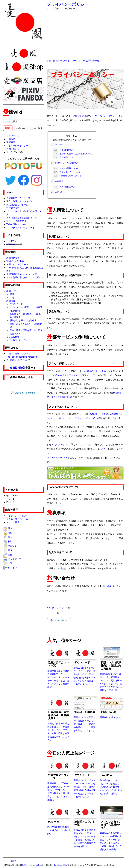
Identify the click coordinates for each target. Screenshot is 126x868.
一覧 (10, 563)
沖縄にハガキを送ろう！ (18, 264)
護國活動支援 (13, 258)
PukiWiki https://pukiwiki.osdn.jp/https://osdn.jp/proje (59, 820)
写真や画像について (68, 187)
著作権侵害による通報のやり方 (22, 218)
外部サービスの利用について (67, 163)
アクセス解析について (69, 168)
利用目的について (67, 150)
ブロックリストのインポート (21, 228)
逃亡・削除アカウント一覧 (19, 201)
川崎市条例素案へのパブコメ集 (22, 274)
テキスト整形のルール (17, 519)
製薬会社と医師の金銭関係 (23, 320)
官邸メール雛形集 (15, 261)
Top (48, 9)
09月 (12, 294)
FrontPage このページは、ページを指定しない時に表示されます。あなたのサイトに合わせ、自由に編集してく (112, 777)
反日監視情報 (13, 337)
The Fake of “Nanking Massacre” (22, 357)
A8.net (96, 418)
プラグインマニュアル (17, 516)
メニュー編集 (13, 522)
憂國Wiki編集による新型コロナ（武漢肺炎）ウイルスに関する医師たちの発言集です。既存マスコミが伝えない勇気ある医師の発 (112, 669)
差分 (10, 555)
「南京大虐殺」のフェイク (19, 354)
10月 (12, 298)
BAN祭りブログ (14, 244)
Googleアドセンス (99, 414)
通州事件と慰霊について (18, 360)
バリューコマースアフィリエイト (74, 418)
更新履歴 (11, 142)
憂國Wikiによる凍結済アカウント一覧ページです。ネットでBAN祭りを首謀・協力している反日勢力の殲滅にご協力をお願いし (85, 827)
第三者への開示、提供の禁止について (75, 154)
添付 (10, 537)
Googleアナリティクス (95, 371)
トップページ (13, 136)
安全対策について (67, 157)
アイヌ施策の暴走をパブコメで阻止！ (25, 277)
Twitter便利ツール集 (16, 224)
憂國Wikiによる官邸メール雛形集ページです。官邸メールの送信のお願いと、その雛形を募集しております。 (85, 714)
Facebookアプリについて (70, 176)
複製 (10, 541)
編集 (10, 528)
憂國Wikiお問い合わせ (112, 707)
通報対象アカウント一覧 (18, 198)
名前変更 (12, 546)
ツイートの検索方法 (16, 221)
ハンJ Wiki (12, 241)
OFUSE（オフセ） (56, 608)
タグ (49, 61)
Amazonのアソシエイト (58, 458)
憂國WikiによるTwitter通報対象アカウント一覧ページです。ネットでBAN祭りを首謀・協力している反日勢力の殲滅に (59, 668)
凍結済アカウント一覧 (17, 205)
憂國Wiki (57, 61)
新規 (10, 550)
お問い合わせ (13, 149)
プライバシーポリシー (17, 146)
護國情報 (11, 301)
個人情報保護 (82, 116)
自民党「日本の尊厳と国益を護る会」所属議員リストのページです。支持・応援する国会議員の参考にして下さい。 (59, 719)
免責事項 (59, 181)
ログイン (12, 568)
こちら (104, 449)
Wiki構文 (36, 128)
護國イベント (13, 291)
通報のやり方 (13, 208)
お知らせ (11, 139)
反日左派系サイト (18, 340)
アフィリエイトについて (70, 172)
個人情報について (62, 144)
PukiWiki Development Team (32, 865)
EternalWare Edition (60, 865)
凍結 (10, 533)
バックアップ (15, 559)
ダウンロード (16, 304)
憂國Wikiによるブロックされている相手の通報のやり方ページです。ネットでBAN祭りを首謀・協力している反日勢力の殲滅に (112, 828)
